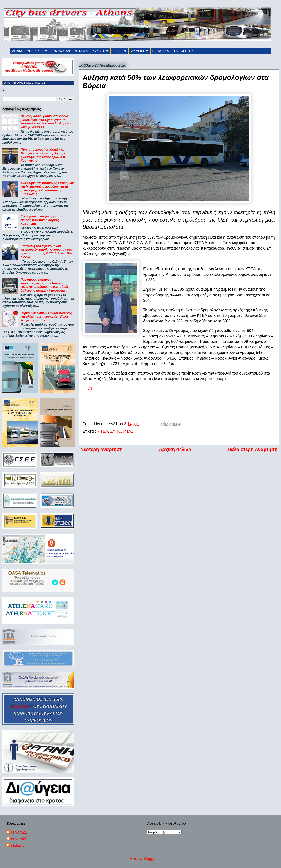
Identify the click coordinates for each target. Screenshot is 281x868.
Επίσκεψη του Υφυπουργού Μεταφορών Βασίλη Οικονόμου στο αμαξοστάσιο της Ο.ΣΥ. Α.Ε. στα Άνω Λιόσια (47, 252)
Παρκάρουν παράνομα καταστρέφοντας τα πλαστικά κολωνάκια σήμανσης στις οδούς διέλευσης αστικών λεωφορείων (45, 285)
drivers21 (19, 832)
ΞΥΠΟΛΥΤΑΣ (122, 431)
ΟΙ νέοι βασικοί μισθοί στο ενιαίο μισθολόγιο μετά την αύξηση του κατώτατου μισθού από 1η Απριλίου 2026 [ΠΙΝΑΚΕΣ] (47, 122)
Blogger (150, 859)
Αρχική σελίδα (175, 449)
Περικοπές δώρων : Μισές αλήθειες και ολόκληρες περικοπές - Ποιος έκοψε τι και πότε (46, 317)
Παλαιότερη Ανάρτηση (252, 449)
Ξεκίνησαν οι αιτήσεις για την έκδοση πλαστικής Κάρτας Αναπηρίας (42, 220)
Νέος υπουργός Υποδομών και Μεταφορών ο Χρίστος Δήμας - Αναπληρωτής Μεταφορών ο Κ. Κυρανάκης (43, 155)
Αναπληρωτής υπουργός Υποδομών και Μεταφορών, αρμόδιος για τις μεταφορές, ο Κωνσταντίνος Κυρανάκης (47, 188)
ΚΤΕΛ (103, 431)
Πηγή (87, 388)
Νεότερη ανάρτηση (102, 449)
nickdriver (19, 846)
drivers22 (19, 839)
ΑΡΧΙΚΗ (18, 51)
